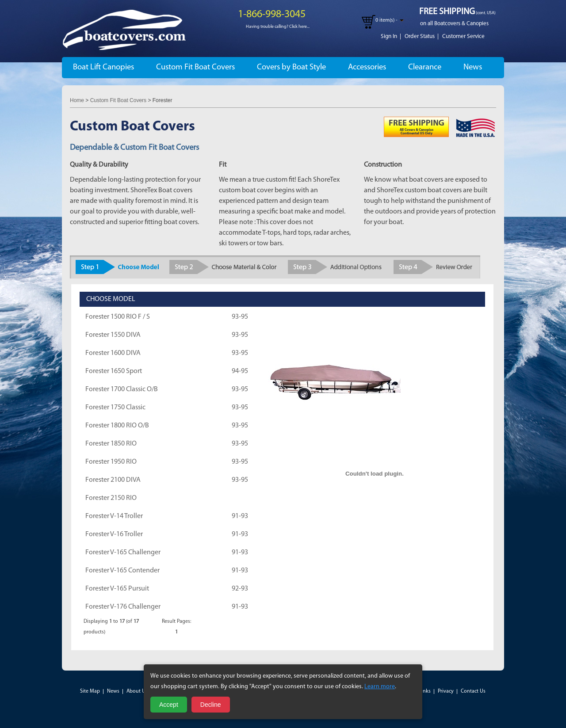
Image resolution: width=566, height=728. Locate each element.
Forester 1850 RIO (111, 444)
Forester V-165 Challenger (123, 553)
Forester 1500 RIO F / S (118, 317)
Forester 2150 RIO (111, 498)
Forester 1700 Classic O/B (122, 389)
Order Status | (422, 36)
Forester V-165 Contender (122, 571)
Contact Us (473, 691)
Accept (169, 705)
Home (77, 100)
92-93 (240, 589)
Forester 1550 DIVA (113, 335)
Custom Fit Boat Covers (195, 67)
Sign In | (391, 36)
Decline (211, 705)
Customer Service (463, 36)
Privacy (446, 691)
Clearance (425, 67)
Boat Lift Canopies (103, 67)
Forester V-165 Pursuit (117, 589)
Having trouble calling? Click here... (278, 27)
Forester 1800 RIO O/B (117, 426)
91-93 (240, 516)
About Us (137, 691)
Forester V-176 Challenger (123, 607)
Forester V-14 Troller (114, 516)
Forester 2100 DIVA (113, 480)
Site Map (90, 691)
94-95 (240, 371)
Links (425, 691)
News (473, 67)
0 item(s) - (386, 20)
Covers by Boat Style (291, 67)
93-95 (240, 317)
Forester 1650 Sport (114, 371)
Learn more (380, 687)
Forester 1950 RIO (111, 462)
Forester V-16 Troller (114, 534)
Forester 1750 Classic (115, 408)
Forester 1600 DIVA (113, 353)
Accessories (367, 67)
